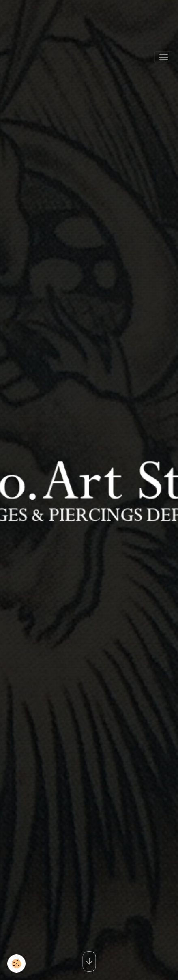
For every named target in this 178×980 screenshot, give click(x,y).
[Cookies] (16, 964)
